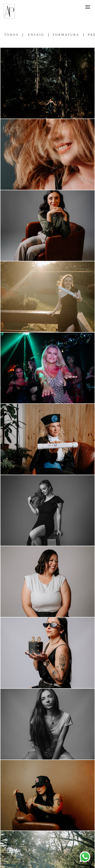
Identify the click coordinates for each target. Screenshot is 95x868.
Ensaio (36, 35)
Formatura (66, 35)
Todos (11, 35)
